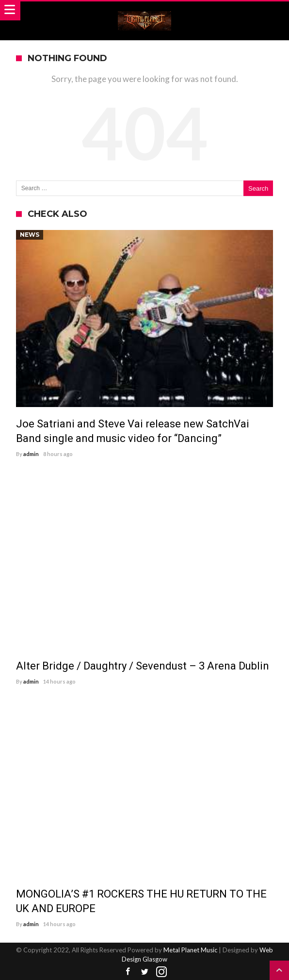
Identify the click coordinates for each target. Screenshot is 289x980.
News (30, 235)
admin (31, 454)
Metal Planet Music (190, 950)
